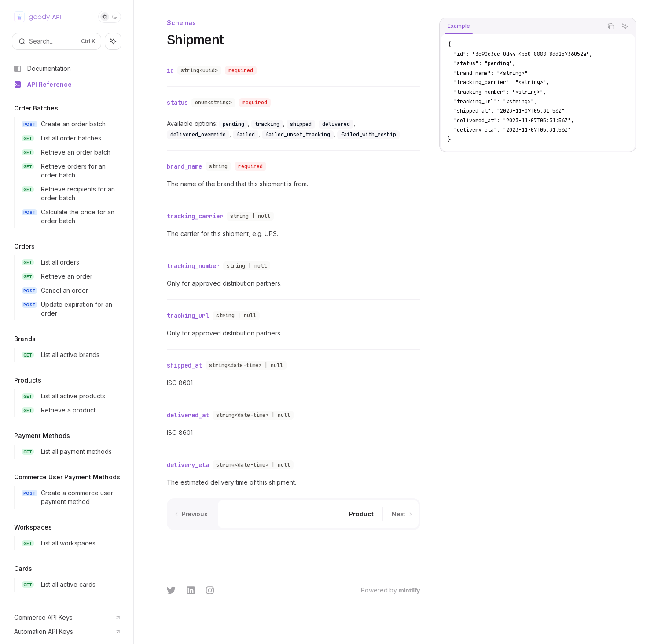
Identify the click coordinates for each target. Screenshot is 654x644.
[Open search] (57, 41)
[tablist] (521, 26)
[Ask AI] (625, 26)
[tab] (459, 26)
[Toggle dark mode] (110, 17)
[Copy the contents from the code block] (611, 26)
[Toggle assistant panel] (113, 41)
